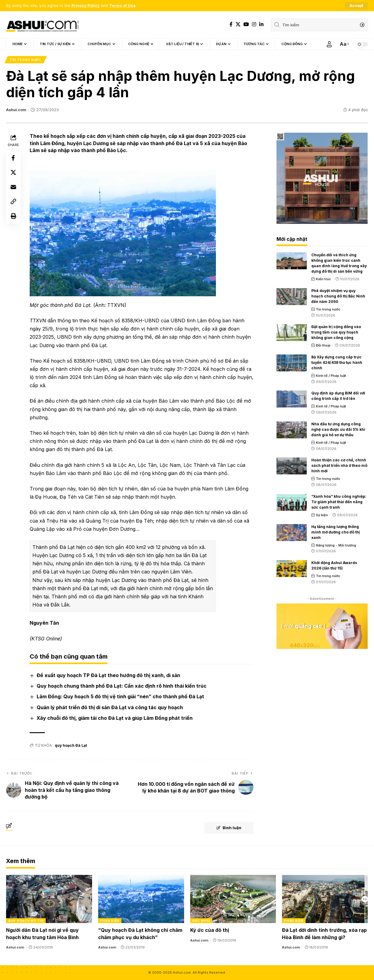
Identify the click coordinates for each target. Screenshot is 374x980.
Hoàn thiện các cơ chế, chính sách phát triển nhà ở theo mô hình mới (339, 465)
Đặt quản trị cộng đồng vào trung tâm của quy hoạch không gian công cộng (336, 332)
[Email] (13, 187)
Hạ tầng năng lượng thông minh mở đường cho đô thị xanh (336, 532)
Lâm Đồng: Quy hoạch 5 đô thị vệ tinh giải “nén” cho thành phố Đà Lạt (120, 696)
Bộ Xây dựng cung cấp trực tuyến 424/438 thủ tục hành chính (337, 362)
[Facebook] (231, 24)
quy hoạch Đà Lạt (71, 745)
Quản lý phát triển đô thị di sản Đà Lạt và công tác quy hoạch (110, 707)
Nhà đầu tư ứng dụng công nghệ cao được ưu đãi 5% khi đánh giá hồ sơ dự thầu (338, 429)
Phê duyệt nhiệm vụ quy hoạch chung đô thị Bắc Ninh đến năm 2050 (338, 296)
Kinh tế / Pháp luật (331, 376)
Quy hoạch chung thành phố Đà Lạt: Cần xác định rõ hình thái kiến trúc (122, 686)
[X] (238, 24)
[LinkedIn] (261, 24)
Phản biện (110, 921)
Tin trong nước (26, 60)
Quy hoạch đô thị (26, 921)
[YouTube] (246, 24)
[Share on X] (13, 173)
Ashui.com (16, 110)
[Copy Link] (13, 202)
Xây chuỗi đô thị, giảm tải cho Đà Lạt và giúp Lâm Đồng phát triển (115, 718)
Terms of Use (122, 6)
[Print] (13, 216)
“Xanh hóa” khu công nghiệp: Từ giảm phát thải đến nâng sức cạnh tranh (339, 502)
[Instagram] (254, 24)
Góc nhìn (201, 921)
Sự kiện (322, 515)
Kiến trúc (323, 279)
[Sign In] (329, 44)
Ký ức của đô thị (210, 930)
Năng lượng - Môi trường (336, 545)
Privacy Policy (86, 6)
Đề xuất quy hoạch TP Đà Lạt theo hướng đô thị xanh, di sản (108, 675)
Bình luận (229, 828)
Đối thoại (323, 345)
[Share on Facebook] (13, 158)
